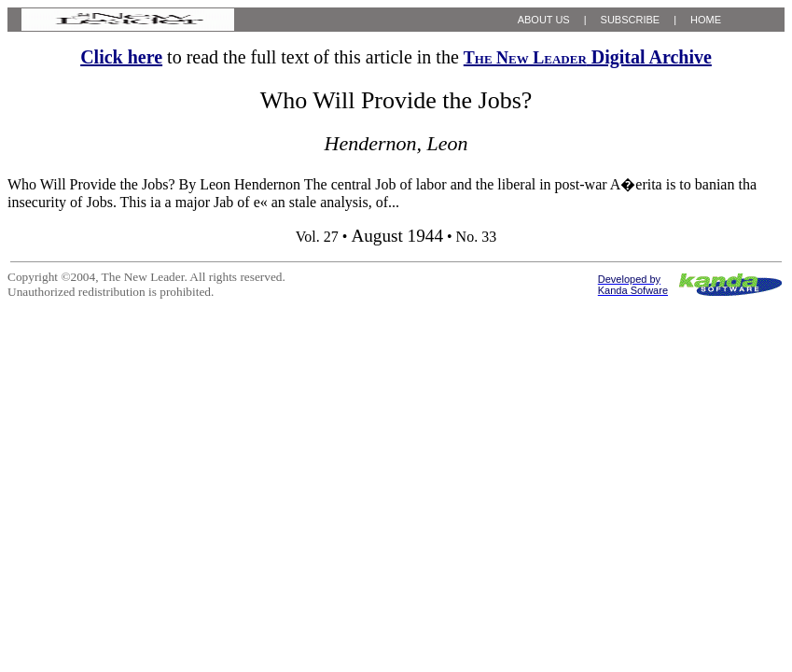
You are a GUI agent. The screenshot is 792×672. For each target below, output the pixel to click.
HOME (706, 20)
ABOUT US (544, 20)
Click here (121, 57)
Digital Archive (588, 57)
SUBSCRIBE (631, 20)
